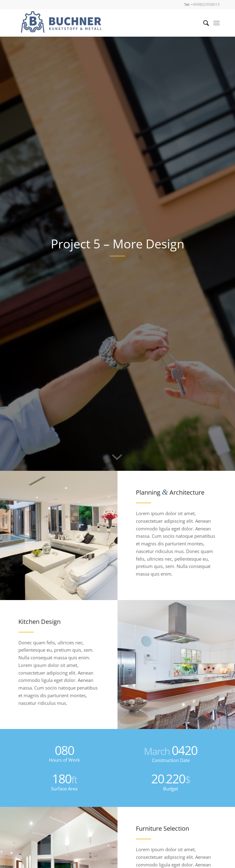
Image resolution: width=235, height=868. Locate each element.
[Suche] (203, 23)
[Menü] (216, 23)
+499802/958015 (205, 4)
